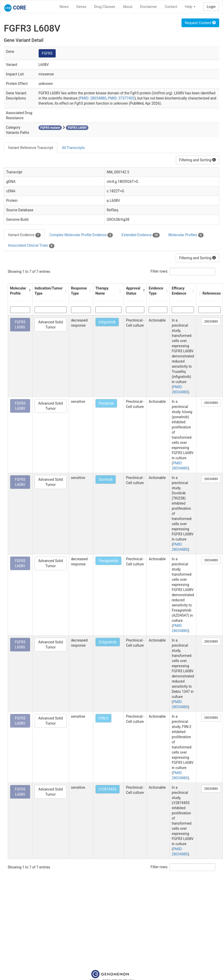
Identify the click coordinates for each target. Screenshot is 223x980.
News (64, 7)
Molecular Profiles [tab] (186, 235)
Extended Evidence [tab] (140, 235)
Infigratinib (107, 322)
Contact (171, 7)
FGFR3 (47, 53)
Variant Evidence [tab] (24, 235)
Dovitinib (106, 479)
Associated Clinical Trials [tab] (31, 246)
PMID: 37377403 (121, 98)
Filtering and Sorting (197, 160)
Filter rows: (160, 271)
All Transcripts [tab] (73, 148)
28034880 (211, 322)
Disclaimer (148, 7)
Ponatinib (106, 403)
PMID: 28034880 (93, 98)
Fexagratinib (109, 561)
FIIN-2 (103, 718)
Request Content (200, 23)
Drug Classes (105, 7)
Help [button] (190, 7)
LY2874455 (108, 789)
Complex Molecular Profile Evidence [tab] (81, 235)
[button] (29, 291)
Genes (81, 7)
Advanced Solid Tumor (50, 325)
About (128, 7)
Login (211, 7)
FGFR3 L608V (20, 325)
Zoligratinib (108, 642)
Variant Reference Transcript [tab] (31, 148)
